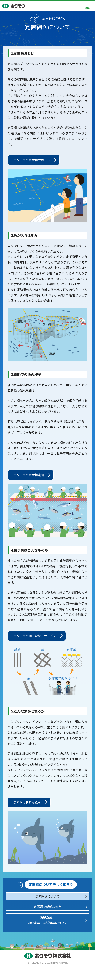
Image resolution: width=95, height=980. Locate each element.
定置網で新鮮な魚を (27, 802)
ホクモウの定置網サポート (32, 160)
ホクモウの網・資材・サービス (35, 636)
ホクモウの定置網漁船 (29, 475)
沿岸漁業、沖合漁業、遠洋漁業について (47, 920)
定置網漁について (47, 896)
